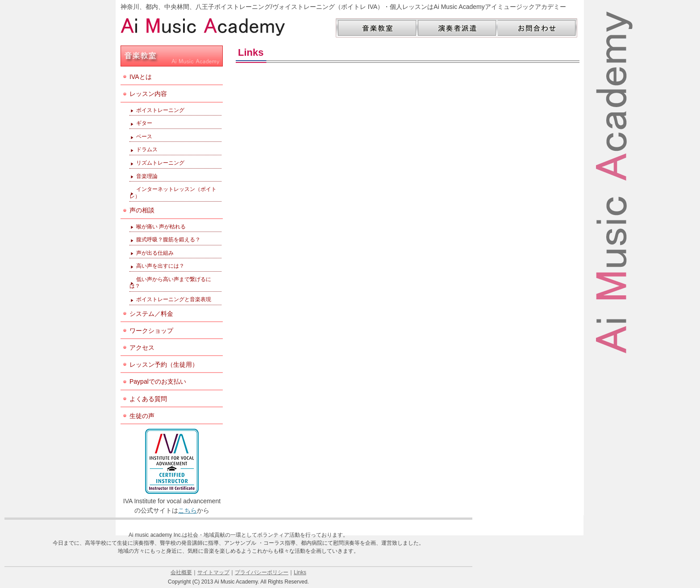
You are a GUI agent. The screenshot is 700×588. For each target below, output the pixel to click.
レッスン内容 (148, 94)
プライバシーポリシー (262, 572)
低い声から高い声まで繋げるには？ (170, 283)
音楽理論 (147, 176)
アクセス (142, 348)
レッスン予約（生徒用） (164, 364)
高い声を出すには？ (160, 266)
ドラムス (147, 149)
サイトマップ (213, 572)
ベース (144, 137)
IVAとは (141, 77)
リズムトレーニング (160, 163)
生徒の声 (142, 416)
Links (300, 572)
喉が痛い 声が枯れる (161, 227)
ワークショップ (151, 331)
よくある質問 (148, 399)
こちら (187, 510)
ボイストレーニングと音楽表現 (174, 299)
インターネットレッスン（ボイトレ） (173, 193)
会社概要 (181, 572)
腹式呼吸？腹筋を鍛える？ (168, 240)
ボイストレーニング (160, 110)
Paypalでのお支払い (158, 381)
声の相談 (142, 210)
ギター (144, 123)
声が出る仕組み (155, 253)
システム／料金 (151, 314)
